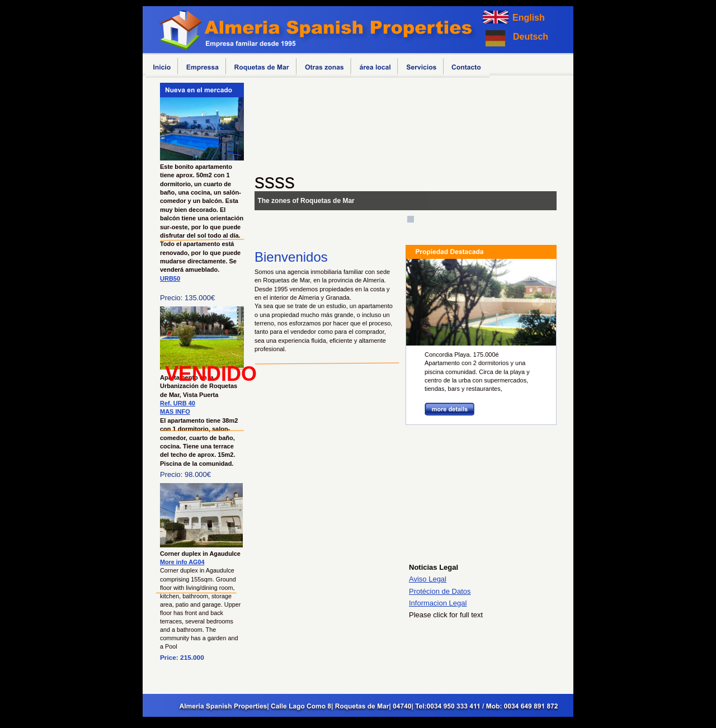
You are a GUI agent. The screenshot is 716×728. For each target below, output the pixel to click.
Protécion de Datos (440, 591)
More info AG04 (182, 562)
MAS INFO (175, 412)
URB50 (170, 278)
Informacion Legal (438, 603)
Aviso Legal (428, 579)
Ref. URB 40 (178, 403)
